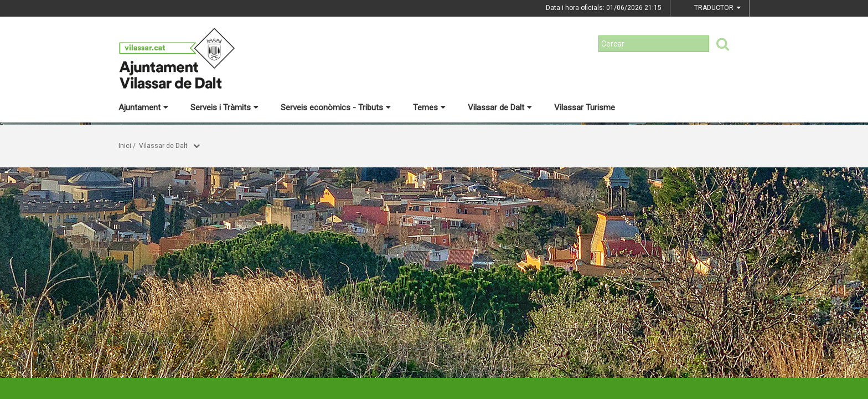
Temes (429, 108)
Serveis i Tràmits (224, 108)
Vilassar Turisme (585, 108)
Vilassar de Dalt (500, 108)
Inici (125, 146)
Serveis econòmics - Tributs (336, 108)
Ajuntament (143, 108)
